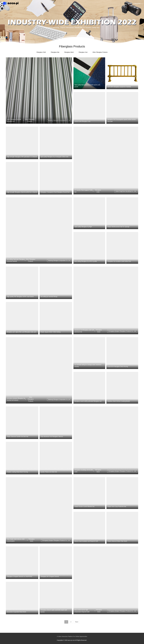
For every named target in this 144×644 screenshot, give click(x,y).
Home (130, 4)
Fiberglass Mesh (69, 52)
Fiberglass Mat (55, 52)
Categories (137, 4)
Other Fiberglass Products (100, 52)
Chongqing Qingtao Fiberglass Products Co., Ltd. (122, 331)
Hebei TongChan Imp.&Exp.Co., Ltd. (126, 191)
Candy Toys (96, 27)
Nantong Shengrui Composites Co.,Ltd (59, 121)
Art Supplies (87, 27)
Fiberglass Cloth (41, 52)
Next (77, 622)
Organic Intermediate (67, 27)
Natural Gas (78, 27)
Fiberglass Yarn (83, 52)
